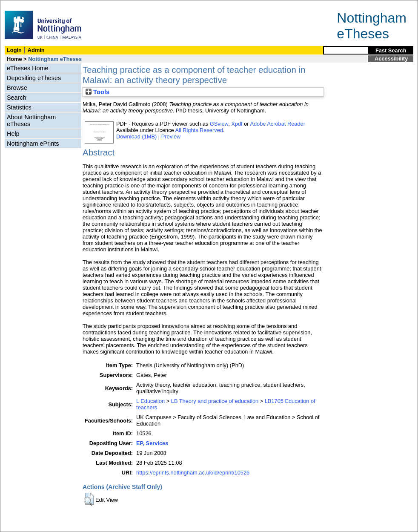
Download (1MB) (136, 137)
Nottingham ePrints (33, 144)
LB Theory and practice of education (215, 401)
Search (17, 98)
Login (14, 50)
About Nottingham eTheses (31, 121)
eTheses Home (28, 68)
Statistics (19, 107)
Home (14, 59)
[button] (89, 499)
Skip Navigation (19, 5)
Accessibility (391, 59)
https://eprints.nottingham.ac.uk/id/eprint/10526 (193, 473)
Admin (36, 50)
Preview (171, 137)
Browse (17, 88)
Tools (97, 92)
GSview (219, 124)
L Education (150, 401)
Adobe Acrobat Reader (277, 124)
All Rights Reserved (199, 130)
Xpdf (237, 124)
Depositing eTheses (34, 78)
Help (13, 134)
